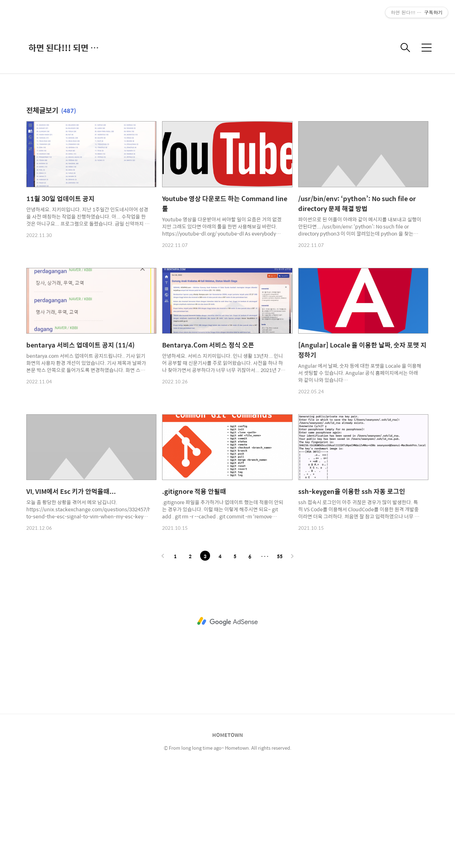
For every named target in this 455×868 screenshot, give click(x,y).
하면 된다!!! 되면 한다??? (64, 147)
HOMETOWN (227, 834)
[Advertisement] (227, 60)
